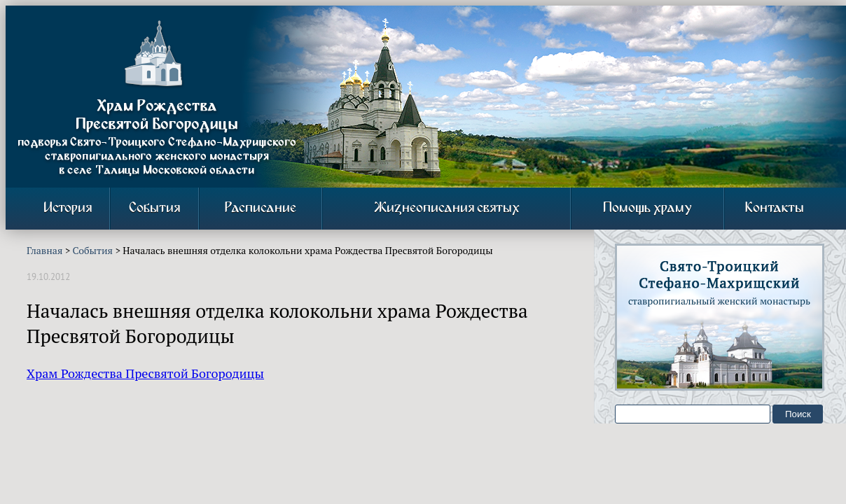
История (68, 208)
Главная (44, 250)
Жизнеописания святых (447, 208)
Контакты (775, 208)
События (154, 208)
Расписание (261, 208)
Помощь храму (647, 208)
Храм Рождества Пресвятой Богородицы (145, 373)
